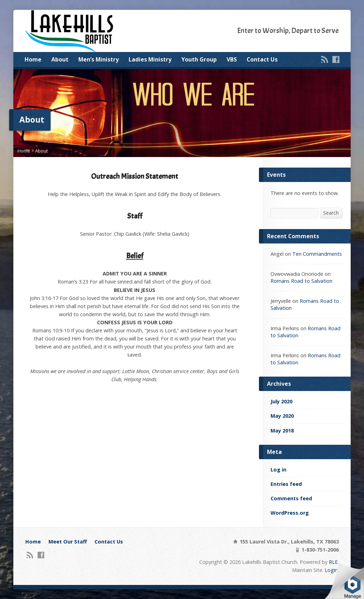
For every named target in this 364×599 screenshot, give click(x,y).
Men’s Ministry (99, 59)
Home (33, 59)
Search (331, 213)
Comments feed (291, 498)
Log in (278, 470)
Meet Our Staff (68, 542)
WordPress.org (290, 513)
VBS (232, 59)
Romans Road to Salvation (301, 281)
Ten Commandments (317, 254)
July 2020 (281, 401)
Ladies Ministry (150, 59)
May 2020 (282, 416)
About (60, 59)
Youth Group (199, 59)
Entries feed (286, 484)
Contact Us (262, 59)
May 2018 (282, 431)
